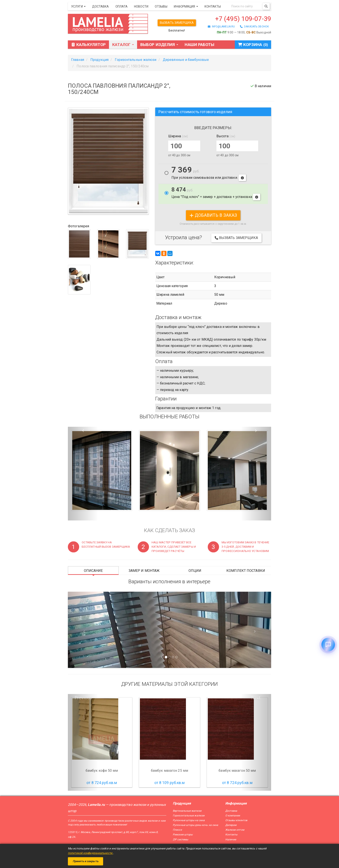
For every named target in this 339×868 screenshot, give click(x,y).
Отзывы (161, 6)
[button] (83, 474)
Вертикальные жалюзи (187, 811)
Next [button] (256, 698)
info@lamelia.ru (221, 27)
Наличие (231, 840)
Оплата (122, 6)
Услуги (78, 6)
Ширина (178, 136)
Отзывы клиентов (236, 820)
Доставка (101, 6)
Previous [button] (83, 698)
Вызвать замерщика (177, 23)
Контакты (213, 6)
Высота (226, 136)
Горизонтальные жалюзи (189, 816)
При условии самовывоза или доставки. (209, 174)
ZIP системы (180, 840)
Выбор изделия (159, 45)
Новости (141, 6)
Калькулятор (88, 45)
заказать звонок (254, 27)
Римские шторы (183, 835)
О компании (233, 816)
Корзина (253, 45)
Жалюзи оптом (235, 830)
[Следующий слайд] (256, 630)
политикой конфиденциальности (90, 853)
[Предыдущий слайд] (83, 630)
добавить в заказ (213, 215)
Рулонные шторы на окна (189, 820)
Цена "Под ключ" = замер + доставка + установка (216, 193)
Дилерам (231, 825)
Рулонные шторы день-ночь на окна (195, 825)
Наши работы (199, 45)
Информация (186, 6)
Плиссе (177, 830)
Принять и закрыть (86, 861)
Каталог (123, 45)
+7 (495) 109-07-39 (243, 19)
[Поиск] (266, 6)
